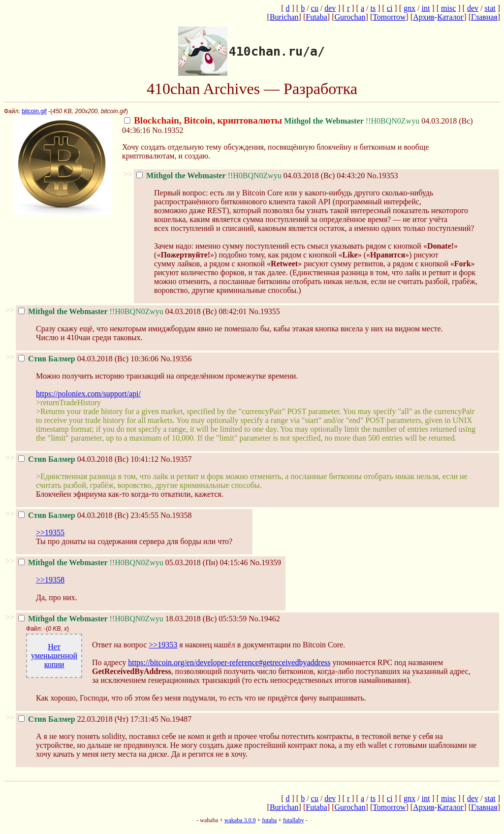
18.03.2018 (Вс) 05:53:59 (132, 619)
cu (315, 8)
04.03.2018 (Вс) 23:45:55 (88, 515)
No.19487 (176, 719)
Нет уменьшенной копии (54, 656)
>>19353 (163, 645)
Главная (484, 17)
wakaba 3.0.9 (240, 820)
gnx (409, 8)
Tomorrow (389, 17)
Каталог (450, 17)
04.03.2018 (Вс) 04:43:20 (251, 176)
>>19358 (50, 580)
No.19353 (382, 176)
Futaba (316, 17)
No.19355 (264, 311)
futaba (269, 820)
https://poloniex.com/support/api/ (88, 394)
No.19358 (176, 515)
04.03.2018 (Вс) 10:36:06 (88, 359)
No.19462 (264, 619)
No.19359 (266, 562)
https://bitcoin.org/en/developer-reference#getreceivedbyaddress (229, 662)
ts (373, 8)
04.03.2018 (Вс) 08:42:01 (132, 311)
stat (490, 8)
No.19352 (168, 130)
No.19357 (176, 459)
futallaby (294, 820)
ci (390, 8)
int (425, 8)
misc (448, 8)
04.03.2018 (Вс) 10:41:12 (88, 459)
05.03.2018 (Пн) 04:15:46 (133, 562)
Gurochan (350, 17)
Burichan (284, 17)
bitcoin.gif (34, 111)
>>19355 (50, 532)
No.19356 (176, 359)
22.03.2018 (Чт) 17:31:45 (88, 719)
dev (330, 8)
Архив (424, 17)
